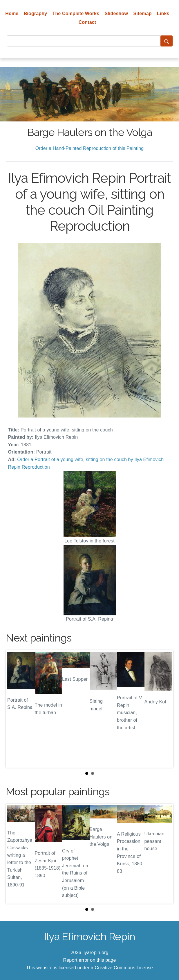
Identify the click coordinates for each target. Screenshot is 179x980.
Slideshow (116, 14)
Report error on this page (90, 960)
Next (164, 709)
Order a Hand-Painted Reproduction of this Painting (90, 148)
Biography (36, 14)
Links (163, 14)
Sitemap (142, 14)
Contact (87, 22)
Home (12, 14)
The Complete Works (76, 14)
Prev (15, 709)
